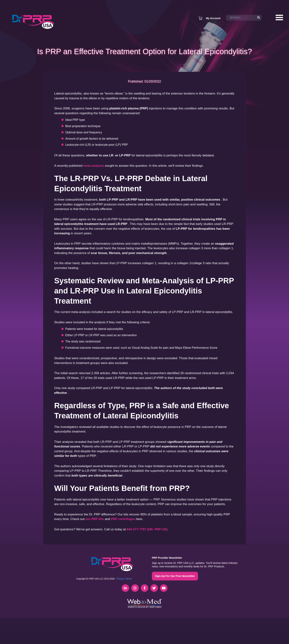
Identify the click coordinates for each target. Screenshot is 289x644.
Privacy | (121, 579)
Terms (129, 579)
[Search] (259, 18)
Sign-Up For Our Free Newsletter (175, 576)
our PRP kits (95, 519)
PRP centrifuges (123, 519)
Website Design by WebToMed (145, 607)
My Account (213, 18)
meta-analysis (94, 166)
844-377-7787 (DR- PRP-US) (147, 529)
